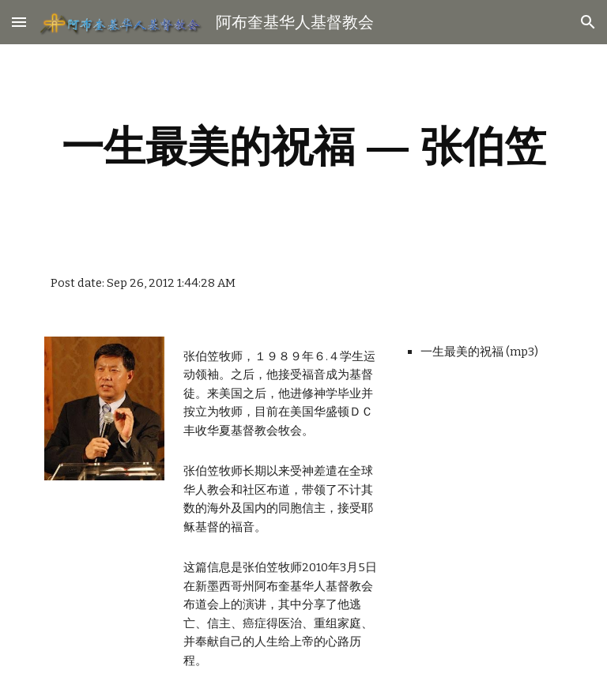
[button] (19, 22)
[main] (303, 147)
